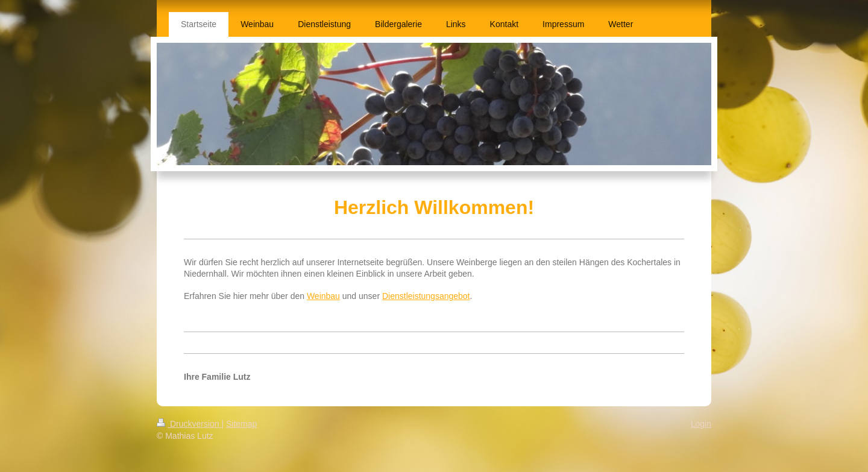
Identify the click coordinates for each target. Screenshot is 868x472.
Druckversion (189, 424)
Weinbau (323, 296)
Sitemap (241, 424)
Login (701, 424)
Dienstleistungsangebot (426, 296)
